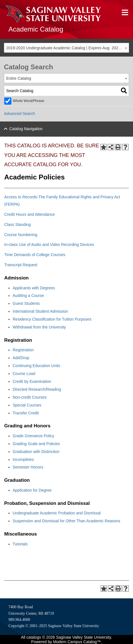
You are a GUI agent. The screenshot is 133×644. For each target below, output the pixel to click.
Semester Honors (28, 467)
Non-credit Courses (30, 397)
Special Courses (27, 405)
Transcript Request (21, 265)
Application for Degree (32, 490)
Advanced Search (20, 114)
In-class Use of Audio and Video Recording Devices (49, 245)
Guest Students (26, 303)
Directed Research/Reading (37, 389)
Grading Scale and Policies (36, 444)
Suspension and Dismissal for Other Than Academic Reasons (66, 521)
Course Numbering (21, 235)
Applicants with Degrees (34, 288)
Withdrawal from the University (39, 327)
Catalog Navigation (26, 129)
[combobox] (66, 48)
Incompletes (23, 459)
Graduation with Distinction (36, 452)
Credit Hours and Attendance (30, 214)
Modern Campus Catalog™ (77, 642)
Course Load (24, 374)
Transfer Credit (26, 413)
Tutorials (20, 544)
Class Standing (17, 225)
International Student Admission (40, 311)
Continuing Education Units (36, 366)
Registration (23, 350)
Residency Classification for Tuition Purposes (52, 319)
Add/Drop (21, 358)
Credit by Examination (32, 381)
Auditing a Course (28, 296)
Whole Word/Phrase (28, 101)
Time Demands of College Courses (35, 255)
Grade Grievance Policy (33, 436)
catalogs (34, 637)
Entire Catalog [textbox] (19, 78)
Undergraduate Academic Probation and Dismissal (57, 513)
